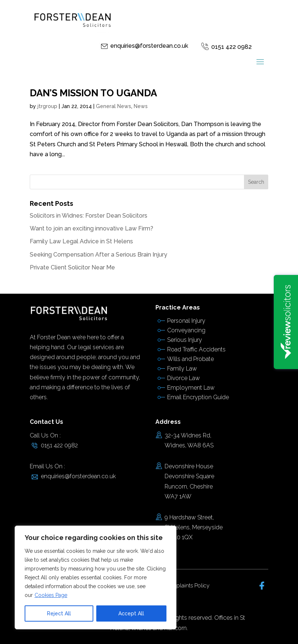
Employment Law (191, 388)
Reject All (59, 613)
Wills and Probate (191, 359)
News (141, 106)
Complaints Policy (187, 586)
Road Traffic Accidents (196, 349)
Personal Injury (186, 321)
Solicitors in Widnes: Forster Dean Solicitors (89, 216)
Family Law (182, 368)
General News (114, 106)
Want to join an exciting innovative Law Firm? (91, 228)
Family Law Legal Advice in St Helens (81, 241)
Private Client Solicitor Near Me (72, 267)
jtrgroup (47, 106)
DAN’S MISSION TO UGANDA (93, 93)
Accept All (131, 613)
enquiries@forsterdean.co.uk (149, 46)
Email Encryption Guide (198, 397)
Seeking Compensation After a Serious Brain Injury (98, 255)
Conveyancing (186, 330)
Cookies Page (51, 595)
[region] (96, 577)
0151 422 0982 (231, 47)
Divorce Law (184, 378)
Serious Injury (185, 340)
